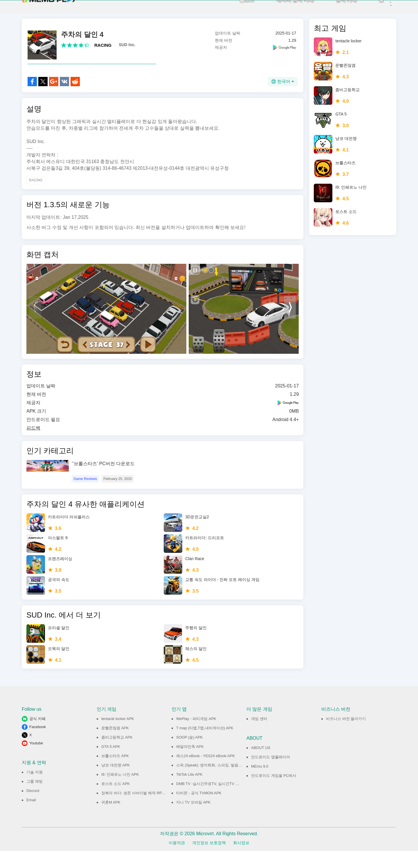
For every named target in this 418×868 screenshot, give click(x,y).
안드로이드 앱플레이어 (271, 774)
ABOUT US (261, 765)
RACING (103, 49)
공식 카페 (337, 9)
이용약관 (177, 860)
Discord (33, 808)
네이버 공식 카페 (286, 9)
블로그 (238, 9)
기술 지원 (35, 789)
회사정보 (241, 860)
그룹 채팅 (35, 798)
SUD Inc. (127, 49)
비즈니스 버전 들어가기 (346, 736)
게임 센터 (259, 736)
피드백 (33, 445)
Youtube (36, 760)
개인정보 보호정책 (209, 860)
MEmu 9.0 (260, 783)
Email (31, 817)
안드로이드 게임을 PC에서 (274, 793)
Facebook (38, 744)
